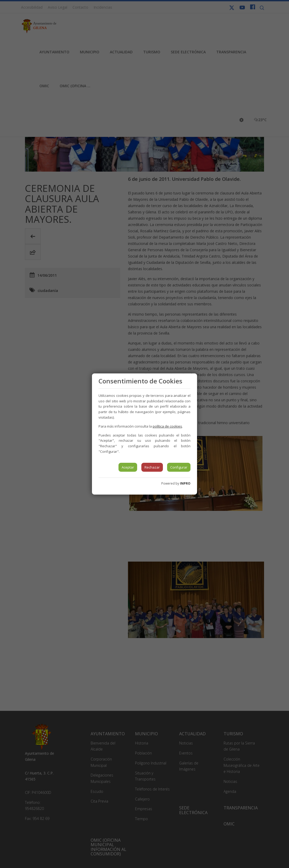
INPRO (185, 483)
